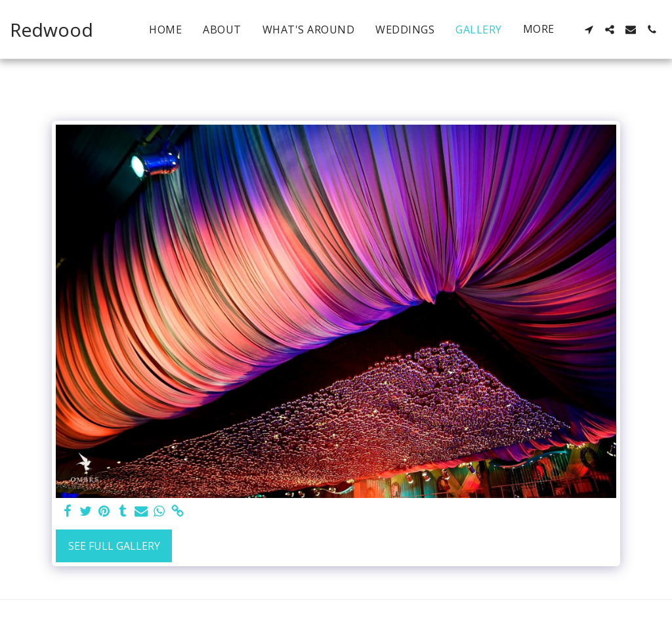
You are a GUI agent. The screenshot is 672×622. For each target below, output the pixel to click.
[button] (589, 30)
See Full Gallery (114, 546)
